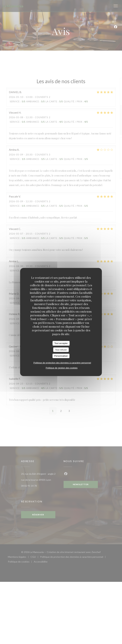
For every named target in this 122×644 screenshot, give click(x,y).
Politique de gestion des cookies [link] (62, 368)
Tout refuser (61, 350)
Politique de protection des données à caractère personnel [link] (62, 363)
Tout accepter (61, 343)
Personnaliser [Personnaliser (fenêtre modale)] (61, 356)
